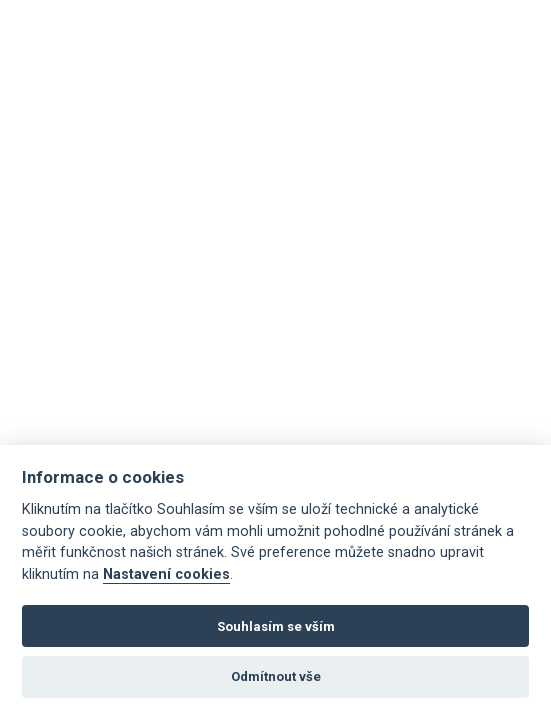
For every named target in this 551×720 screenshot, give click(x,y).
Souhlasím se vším (276, 626)
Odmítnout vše (276, 676)
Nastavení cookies (166, 574)
